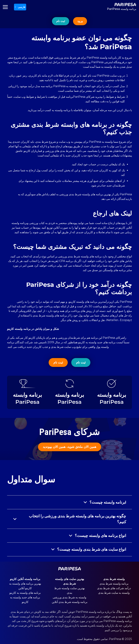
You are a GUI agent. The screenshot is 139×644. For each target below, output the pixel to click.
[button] (20, 7)
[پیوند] (122, 5)
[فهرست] (5, 7)
